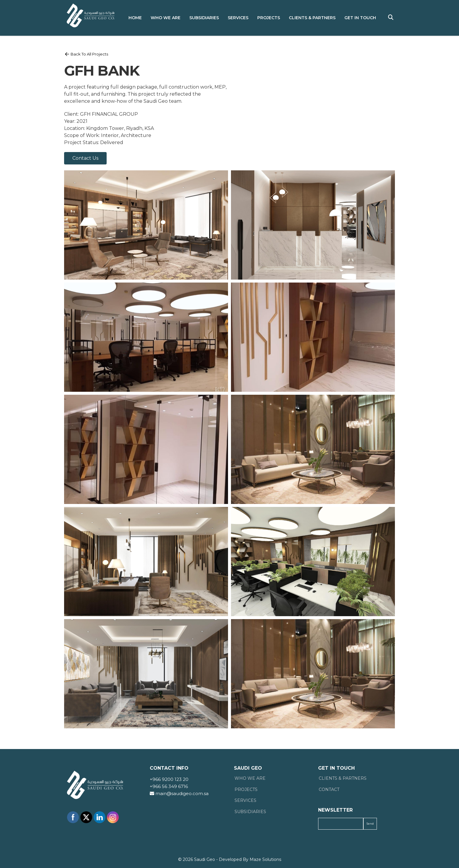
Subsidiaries (204, 18)
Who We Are (166, 18)
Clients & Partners (312, 18)
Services (238, 18)
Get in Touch (360, 18)
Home (135, 18)
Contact (329, 790)
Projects (269, 18)
